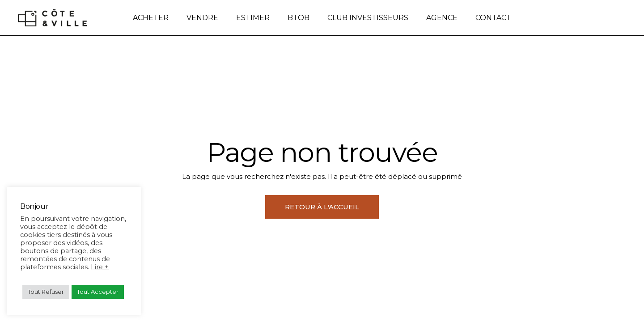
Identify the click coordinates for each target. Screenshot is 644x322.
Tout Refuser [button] (46, 292)
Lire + (100, 267)
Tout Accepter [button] (98, 292)
